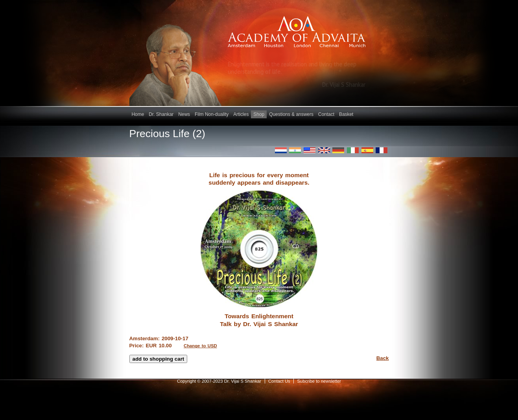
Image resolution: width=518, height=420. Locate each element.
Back (383, 358)
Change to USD (200, 346)
